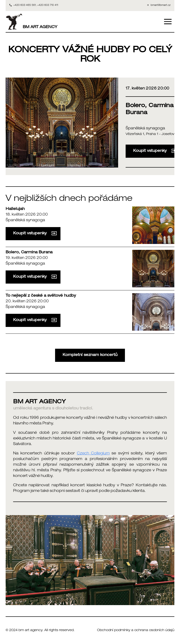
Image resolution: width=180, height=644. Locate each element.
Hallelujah (15, 209)
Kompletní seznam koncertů (90, 355)
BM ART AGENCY (32, 22)
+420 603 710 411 (48, 5)
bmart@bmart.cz (161, 5)
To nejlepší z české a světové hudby (41, 296)
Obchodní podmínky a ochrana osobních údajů (136, 630)
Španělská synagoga (145, 129)
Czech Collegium (93, 454)
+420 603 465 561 (25, 5)
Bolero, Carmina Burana (29, 253)
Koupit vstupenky (35, 233)
